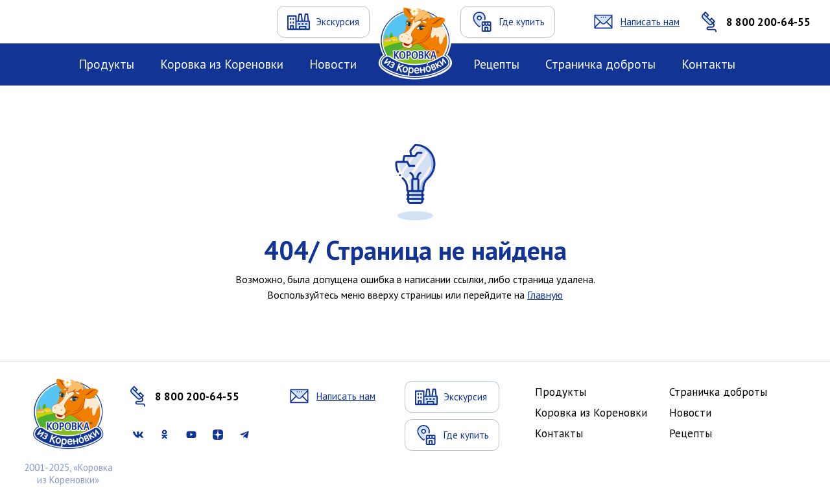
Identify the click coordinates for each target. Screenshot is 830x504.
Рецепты (496, 64)
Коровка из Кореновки (222, 64)
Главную (545, 295)
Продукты (106, 64)
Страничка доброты (600, 64)
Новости (333, 64)
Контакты (708, 64)
